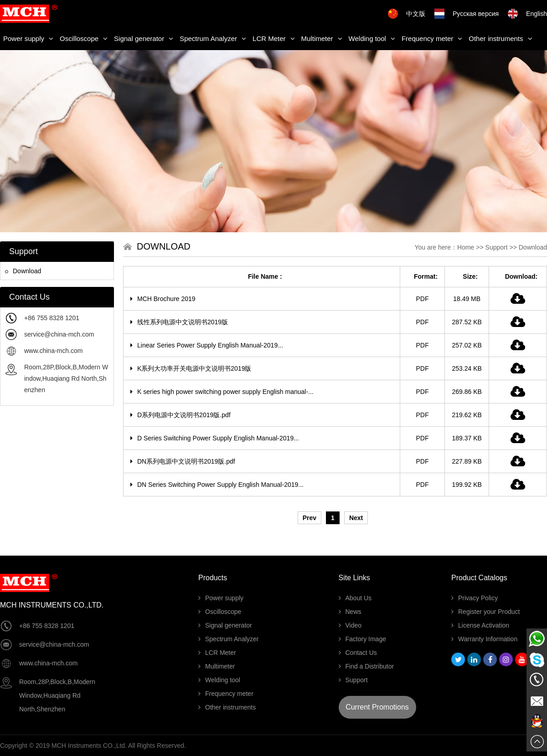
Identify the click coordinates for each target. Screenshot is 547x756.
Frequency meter (432, 38)
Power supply (28, 38)
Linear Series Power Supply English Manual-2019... (207, 345)
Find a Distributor (366, 666)
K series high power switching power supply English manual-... (222, 392)
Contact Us (358, 653)
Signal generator (144, 38)
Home (466, 247)
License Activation (480, 625)
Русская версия (476, 14)
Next (356, 518)
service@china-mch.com (59, 334)
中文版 (416, 14)
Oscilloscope (84, 38)
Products (213, 578)
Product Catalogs (479, 578)
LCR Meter (274, 38)
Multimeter (322, 38)
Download (23, 271)
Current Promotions (377, 707)
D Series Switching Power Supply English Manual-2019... (215, 438)
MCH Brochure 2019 (163, 299)
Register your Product (485, 612)
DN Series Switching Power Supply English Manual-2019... (217, 485)
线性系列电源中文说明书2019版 (179, 322)
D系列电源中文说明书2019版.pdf (181, 415)
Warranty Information (484, 639)
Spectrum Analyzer (213, 38)
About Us (355, 598)
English (537, 14)
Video (350, 625)
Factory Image (362, 639)
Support (497, 247)
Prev (310, 518)
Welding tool (372, 38)
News (350, 612)
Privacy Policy (475, 598)
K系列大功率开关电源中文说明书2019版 (191, 368)
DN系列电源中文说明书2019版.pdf (183, 461)
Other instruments (500, 38)
